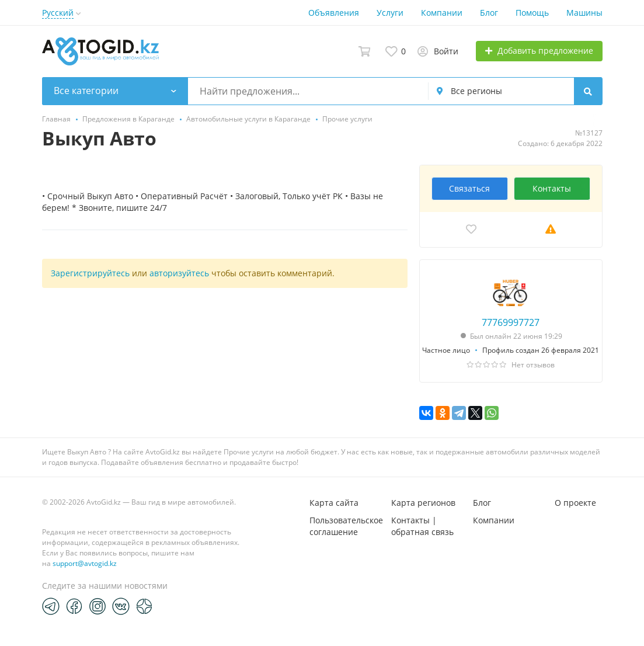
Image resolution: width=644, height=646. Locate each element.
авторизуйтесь (179, 273)
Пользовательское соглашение (346, 526)
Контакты (552, 188)
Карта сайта (334, 503)
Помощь (532, 13)
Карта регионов (423, 503)
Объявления (334, 13)
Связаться (469, 188)
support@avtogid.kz (85, 563)
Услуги (390, 13)
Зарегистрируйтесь (90, 273)
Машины (584, 13)
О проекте (575, 503)
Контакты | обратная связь (422, 526)
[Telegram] (51, 606)
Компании (442, 13)
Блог (489, 13)
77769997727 (511, 322)
